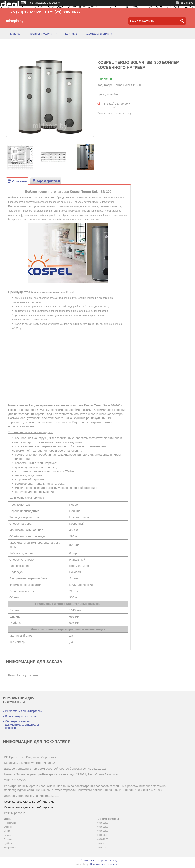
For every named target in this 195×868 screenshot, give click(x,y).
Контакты (72, 34)
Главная (16, 34)
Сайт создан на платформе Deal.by (98, 861)
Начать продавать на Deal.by (44, 3)
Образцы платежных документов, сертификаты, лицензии (22, 725)
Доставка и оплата (99, 34)
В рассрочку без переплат (22, 716)
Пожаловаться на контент (104, 864)
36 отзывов (187, 3)
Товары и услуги (41, 34)
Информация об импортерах (23, 711)
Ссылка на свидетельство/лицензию (29, 801)
